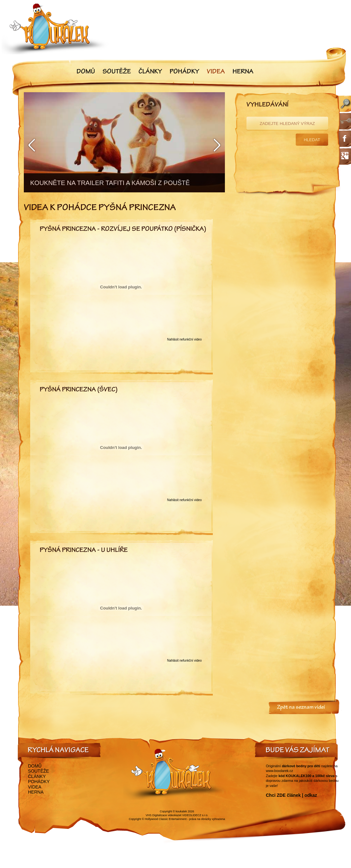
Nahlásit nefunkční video (184, 339)
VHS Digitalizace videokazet (163, 815)
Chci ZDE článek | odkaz (291, 795)
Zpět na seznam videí (301, 708)
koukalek (181, 811)
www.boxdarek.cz (280, 771)
